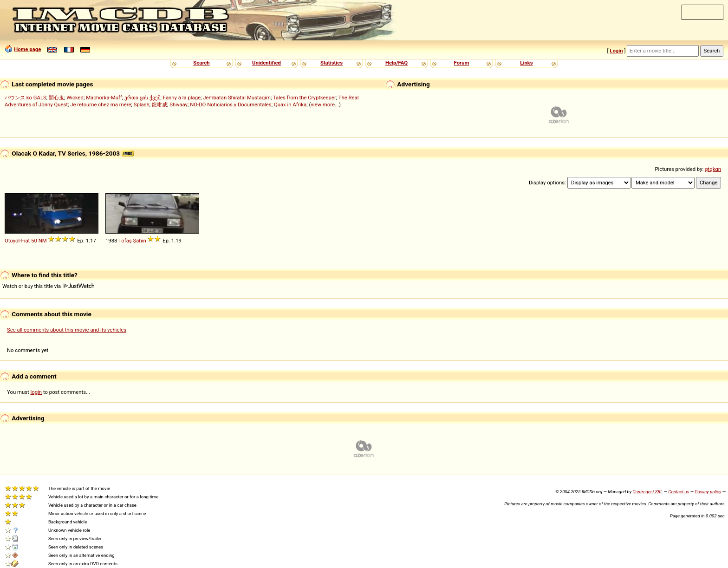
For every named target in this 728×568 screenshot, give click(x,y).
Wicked (75, 98)
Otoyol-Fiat (17, 241)
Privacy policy (708, 492)
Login (616, 51)
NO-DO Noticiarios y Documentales (231, 104)
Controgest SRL (647, 492)
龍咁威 (159, 104)
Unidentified (266, 63)
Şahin (140, 241)
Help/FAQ (396, 63)
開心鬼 (56, 98)
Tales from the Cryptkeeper (305, 98)
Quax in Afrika (290, 104)
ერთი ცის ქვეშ (143, 98)
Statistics (331, 63)
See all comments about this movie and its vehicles (67, 330)
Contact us (679, 492)
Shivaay (179, 104)
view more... (325, 104)
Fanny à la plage (182, 98)
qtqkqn (713, 169)
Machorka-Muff (104, 98)
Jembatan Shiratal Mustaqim (237, 98)
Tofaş (125, 241)
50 (34, 241)
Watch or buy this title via (48, 286)
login (36, 392)
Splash (142, 104)
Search (201, 63)
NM (43, 241)
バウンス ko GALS (26, 98)
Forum (462, 63)
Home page (27, 49)
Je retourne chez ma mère (101, 104)
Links (526, 63)
